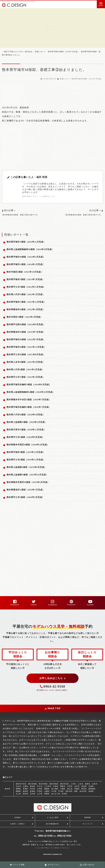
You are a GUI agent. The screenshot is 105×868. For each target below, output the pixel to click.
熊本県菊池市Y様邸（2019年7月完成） (26, 490)
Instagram (52, 605)
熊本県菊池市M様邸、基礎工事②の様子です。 (21, 215)
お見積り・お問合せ (17, 824)
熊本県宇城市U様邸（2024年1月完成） (26, 264)
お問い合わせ (87, 865)
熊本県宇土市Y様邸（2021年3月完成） (26, 377)
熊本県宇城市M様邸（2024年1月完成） (26, 257)
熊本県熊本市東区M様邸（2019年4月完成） (28, 482)
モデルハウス (52, 865)
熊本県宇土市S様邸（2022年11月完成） (26, 287)
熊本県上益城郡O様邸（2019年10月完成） (27, 475)
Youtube (90, 605)
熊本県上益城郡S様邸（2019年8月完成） (26, 467)
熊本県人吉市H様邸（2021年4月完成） (26, 362)
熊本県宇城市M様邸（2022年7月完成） (87, 79)
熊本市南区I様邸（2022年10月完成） (25, 272)
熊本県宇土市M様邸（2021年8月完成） (26, 355)
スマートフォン (25, 858)
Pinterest (71, 605)
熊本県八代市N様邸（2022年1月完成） (26, 294)
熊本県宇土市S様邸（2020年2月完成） (25, 497)
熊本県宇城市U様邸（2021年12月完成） (26, 302)
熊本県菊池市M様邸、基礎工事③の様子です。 (84, 215)
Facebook (15, 605)
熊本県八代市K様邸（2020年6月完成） (26, 415)
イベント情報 (17, 865)
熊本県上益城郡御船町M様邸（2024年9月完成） (30, 249)
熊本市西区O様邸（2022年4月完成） (24, 317)
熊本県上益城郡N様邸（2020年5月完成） (27, 422)
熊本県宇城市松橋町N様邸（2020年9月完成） (29, 385)
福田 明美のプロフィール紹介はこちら (39, 196)
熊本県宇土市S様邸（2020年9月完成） (25, 437)
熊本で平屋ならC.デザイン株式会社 (50, 848)
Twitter (34, 605)
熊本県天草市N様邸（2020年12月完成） (26, 430)
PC (35, 858)
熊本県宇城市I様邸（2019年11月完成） (26, 452)
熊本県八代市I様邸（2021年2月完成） (25, 370)
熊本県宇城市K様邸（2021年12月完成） (26, 347)
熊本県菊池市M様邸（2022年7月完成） (26, 332)
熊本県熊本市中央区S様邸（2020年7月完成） (29, 400)
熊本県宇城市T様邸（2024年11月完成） (26, 242)
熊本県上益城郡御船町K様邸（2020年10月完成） (31, 392)
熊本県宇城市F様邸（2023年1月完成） (25, 279)
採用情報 (87, 817)
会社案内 (17, 817)
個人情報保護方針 (52, 824)
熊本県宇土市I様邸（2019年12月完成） (26, 460)
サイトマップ (87, 824)
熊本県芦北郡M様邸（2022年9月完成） (26, 324)
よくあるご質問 (52, 817)
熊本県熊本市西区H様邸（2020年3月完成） (28, 445)
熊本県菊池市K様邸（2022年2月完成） (26, 309)
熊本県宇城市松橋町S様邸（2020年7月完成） (29, 407)
